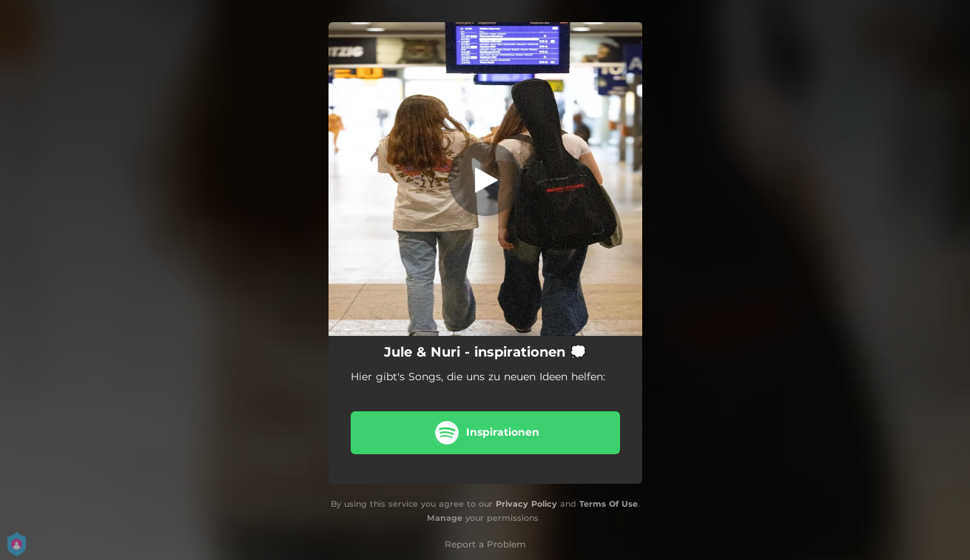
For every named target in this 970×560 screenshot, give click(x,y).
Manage (445, 518)
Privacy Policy (526, 504)
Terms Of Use (609, 504)
